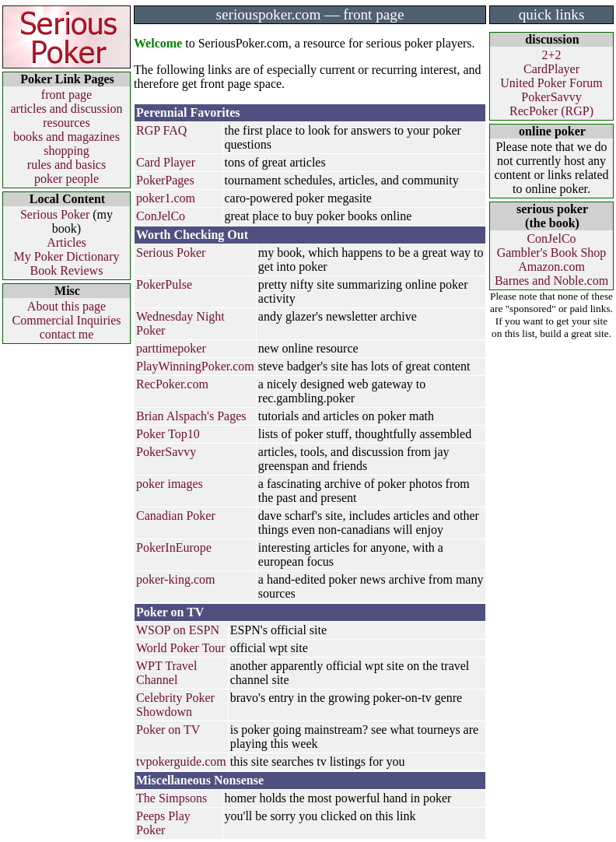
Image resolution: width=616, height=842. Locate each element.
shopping (66, 151)
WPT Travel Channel (166, 673)
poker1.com (166, 198)
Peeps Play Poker (163, 823)
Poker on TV (168, 730)
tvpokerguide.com (181, 761)
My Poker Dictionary (67, 256)
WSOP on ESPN (178, 630)
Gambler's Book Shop (552, 253)
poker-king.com (175, 579)
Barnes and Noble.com (551, 281)
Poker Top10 (168, 434)
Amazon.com (551, 267)
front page (66, 95)
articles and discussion (67, 109)
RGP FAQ (161, 130)
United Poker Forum (551, 83)
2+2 (551, 55)
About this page (66, 306)
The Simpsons (171, 798)
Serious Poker (55, 214)
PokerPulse (164, 284)
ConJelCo (161, 216)
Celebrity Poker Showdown (175, 705)
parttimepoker (171, 348)
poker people (66, 179)
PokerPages (165, 180)
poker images (170, 484)
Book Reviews (67, 270)
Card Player (166, 162)
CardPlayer (551, 69)
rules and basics (66, 165)
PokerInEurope (174, 547)
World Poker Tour (181, 648)
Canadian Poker (176, 516)
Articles (66, 242)
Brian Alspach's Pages (191, 416)
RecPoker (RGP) (551, 111)
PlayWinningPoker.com (195, 366)
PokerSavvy (166, 452)
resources (66, 123)
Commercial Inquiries (67, 320)
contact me (67, 334)
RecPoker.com (172, 384)
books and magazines (66, 137)
